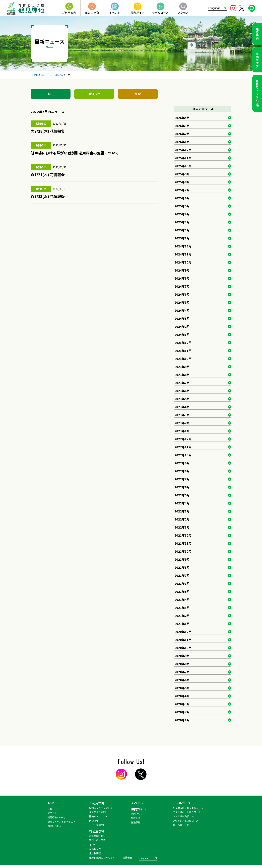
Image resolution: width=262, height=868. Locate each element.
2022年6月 (182, 487)
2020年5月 (182, 688)
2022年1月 (182, 527)
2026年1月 (182, 142)
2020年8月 (182, 664)
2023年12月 (183, 342)
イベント (137, 803)
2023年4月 (182, 407)
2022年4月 (182, 503)
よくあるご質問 (97, 812)
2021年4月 (182, 599)
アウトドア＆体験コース (186, 821)
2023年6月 (182, 391)
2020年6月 (182, 680)
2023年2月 (182, 423)
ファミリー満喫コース (184, 816)
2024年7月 (182, 286)
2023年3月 (182, 415)
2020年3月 (182, 704)
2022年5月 (182, 495)
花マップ (94, 845)
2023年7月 (182, 383)
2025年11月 (183, 158)
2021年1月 (182, 624)
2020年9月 (182, 656)
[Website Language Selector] (218, 8)
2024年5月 (182, 302)
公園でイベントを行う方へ (61, 822)
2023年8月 (182, 375)
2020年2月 (182, 712)
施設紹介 (136, 818)
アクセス (52, 813)
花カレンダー (96, 849)
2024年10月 (183, 262)
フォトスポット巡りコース (187, 812)
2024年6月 (182, 294)
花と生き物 (97, 831)
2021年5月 (182, 591)
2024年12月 (183, 246)
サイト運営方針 (97, 825)
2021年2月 (182, 616)
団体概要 (127, 857)
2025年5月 (182, 206)
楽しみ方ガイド (181, 825)
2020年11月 (183, 640)
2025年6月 (182, 198)
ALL (51, 94)
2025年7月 (182, 190)
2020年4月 (182, 696)
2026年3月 (182, 126)
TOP (51, 803)
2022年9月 (182, 463)
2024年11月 (183, 254)
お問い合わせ (54, 826)
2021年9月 (182, 559)
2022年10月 (183, 455)
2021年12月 (183, 535)
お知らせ (94, 94)
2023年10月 (183, 359)
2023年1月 (182, 431)
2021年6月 (182, 583)
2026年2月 (182, 134)
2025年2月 (182, 230)
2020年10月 (183, 648)
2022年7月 (182, 479)
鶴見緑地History (56, 817)
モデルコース (182, 803)
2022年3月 (182, 511)
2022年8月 (182, 471)
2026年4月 (182, 118)
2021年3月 (182, 607)
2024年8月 (182, 278)
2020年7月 (182, 672)
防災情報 (94, 821)
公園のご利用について (101, 808)
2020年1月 (182, 720)
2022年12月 (183, 439)
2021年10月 (183, 551)
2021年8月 (182, 567)
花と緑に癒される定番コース (188, 808)
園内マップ (257, 60)
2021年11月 (183, 543)
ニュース (52, 809)
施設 (138, 94)
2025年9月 (182, 174)
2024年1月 (182, 334)
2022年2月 (182, 519)
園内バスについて (99, 816)
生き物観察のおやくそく (102, 858)
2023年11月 (183, 351)
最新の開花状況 (97, 836)
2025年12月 (183, 150)
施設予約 (257, 34)
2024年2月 (182, 326)
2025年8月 (182, 182)
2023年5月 (182, 399)
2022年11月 (183, 447)
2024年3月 (182, 318)
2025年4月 (182, 214)
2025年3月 (182, 222)
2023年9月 (182, 367)
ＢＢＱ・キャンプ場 (257, 93)
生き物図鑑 (95, 853)
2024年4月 (182, 310)
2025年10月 (183, 166)
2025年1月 (182, 238)
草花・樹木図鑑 (97, 840)
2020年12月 (183, 632)
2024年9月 (182, 270)
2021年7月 (182, 575)
